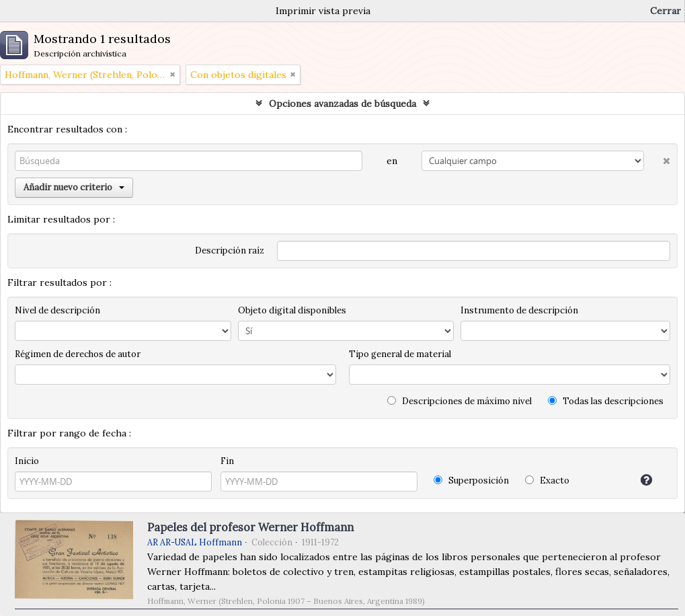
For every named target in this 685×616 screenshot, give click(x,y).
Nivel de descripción (57, 310)
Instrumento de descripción (519, 310)
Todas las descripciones (606, 401)
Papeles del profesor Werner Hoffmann (250, 527)
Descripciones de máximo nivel (459, 401)
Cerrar (666, 11)
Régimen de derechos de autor (78, 354)
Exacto (547, 480)
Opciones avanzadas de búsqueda (342, 104)
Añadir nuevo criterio (74, 187)
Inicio (27, 461)
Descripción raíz (230, 251)
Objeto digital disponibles (292, 310)
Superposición (471, 480)
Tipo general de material (400, 354)
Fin (227, 461)
